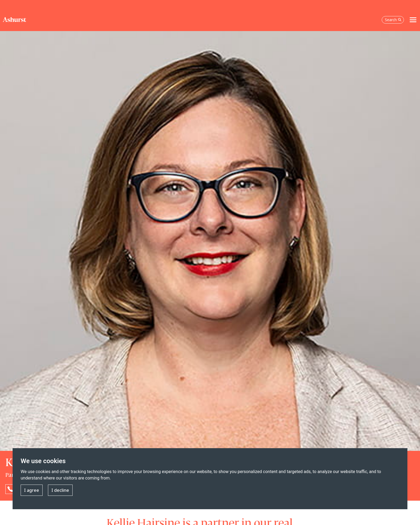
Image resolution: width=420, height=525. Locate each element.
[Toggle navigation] (413, 20)
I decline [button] (60, 490)
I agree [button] (32, 490)
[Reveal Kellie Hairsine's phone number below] (10, 489)
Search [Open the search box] (393, 20)
